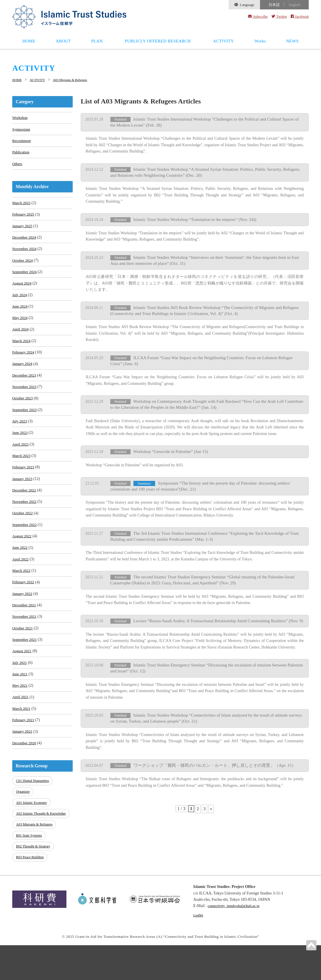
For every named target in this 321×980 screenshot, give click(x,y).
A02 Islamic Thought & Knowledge (34, 852)
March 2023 (22, 476)
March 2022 (22, 599)
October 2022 (23, 537)
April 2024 (21, 341)
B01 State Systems (30, 874)
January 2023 (23, 501)
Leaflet (199, 950)
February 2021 (24, 758)
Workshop (20, 118)
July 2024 (20, 305)
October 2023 (23, 415)
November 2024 (25, 256)
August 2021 (23, 685)
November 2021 (25, 648)
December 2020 (25, 783)
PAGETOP (311, 945)
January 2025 (23, 231)
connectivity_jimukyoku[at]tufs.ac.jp (237, 941)
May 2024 (20, 329)
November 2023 (25, 403)
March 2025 (22, 207)
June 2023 (20, 452)
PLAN (97, 41)
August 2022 (23, 562)
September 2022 (25, 550)
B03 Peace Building (31, 893)
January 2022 (23, 623)
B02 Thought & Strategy (35, 883)
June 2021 (20, 709)
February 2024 (24, 366)
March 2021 (22, 746)
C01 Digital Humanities (34, 820)
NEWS (292, 41)
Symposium (22, 130)
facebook (300, 16)
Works (260, 41)
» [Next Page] (211, 802)
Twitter (279, 16)
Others (18, 167)
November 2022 (25, 525)
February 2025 (24, 219)
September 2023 (25, 427)
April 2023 (21, 464)
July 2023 (20, 439)
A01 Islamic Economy (33, 839)
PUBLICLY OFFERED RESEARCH (158, 41)
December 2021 (25, 636)
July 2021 (20, 697)
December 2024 (25, 243)
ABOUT (63, 41)
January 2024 (23, 378)
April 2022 (21, 586)
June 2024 (20, 317)
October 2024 (23, 268)
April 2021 (21, 734)
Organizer (24, 830)
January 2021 (23, 770)
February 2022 (24, 611)
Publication (21, 154)
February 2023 (24, 488)
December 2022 (25, 513)
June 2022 (20, 574)
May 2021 (20, 721)
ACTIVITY (223, 41)
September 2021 (25, 672)
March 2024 (22, 354)
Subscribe (258, 16)
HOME (29, 41)
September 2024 (25, 280)
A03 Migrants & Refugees (80, 80)
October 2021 (23, 660)
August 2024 (23, 292)
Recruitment (22, 142)
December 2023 (25, 390)
